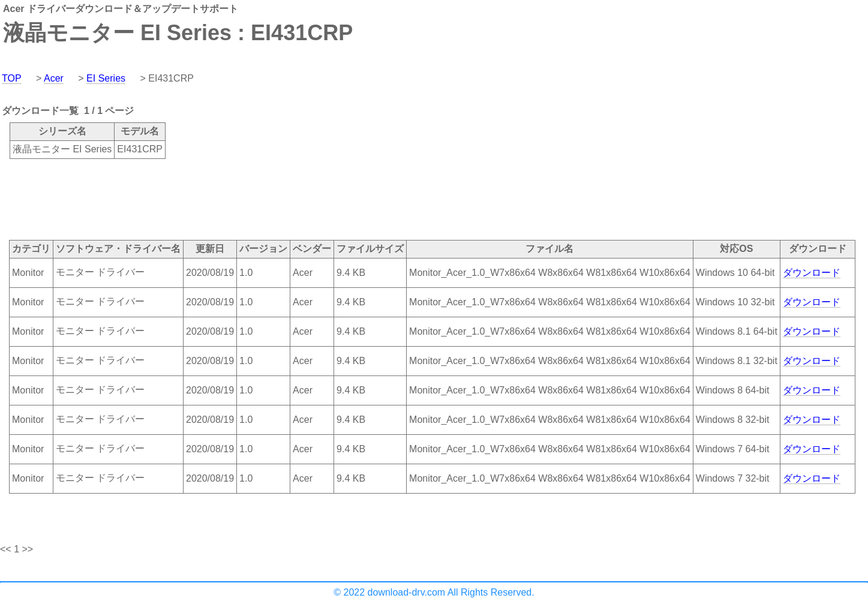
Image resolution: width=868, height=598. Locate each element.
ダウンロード (812, 273)
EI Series (106, 78)
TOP (12, 78)
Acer (54, 78)
